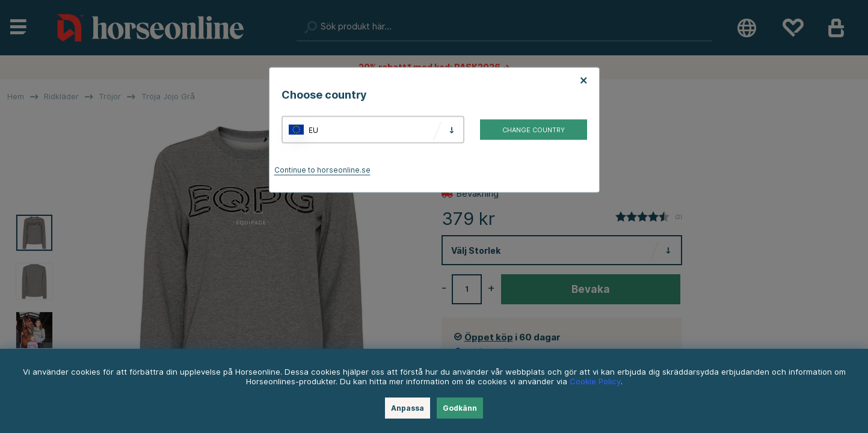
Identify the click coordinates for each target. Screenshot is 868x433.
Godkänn (460, 408)
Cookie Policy (595, 381)
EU (313, 130)
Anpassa (408, 408)
